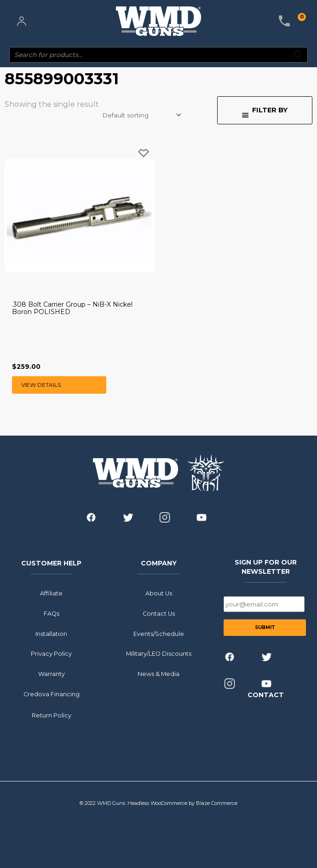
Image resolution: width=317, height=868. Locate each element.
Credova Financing (52, 694)
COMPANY (159, 563)
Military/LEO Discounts (159, 654)
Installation (51, 633)
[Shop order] (141, 115)
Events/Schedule (159, 633)
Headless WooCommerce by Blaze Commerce (182, 803)
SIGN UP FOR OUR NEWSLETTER (266, 566)
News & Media (158, 674)
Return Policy (52, 715)
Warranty (52, 674)
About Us (159, 593)
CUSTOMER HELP (51, 563)
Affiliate (51, 593)
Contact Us (159, 613)
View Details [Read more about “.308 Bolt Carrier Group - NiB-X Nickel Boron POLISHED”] (41, 385)
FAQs (52, 613)
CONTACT (266, 695)
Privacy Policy (51, 654)
